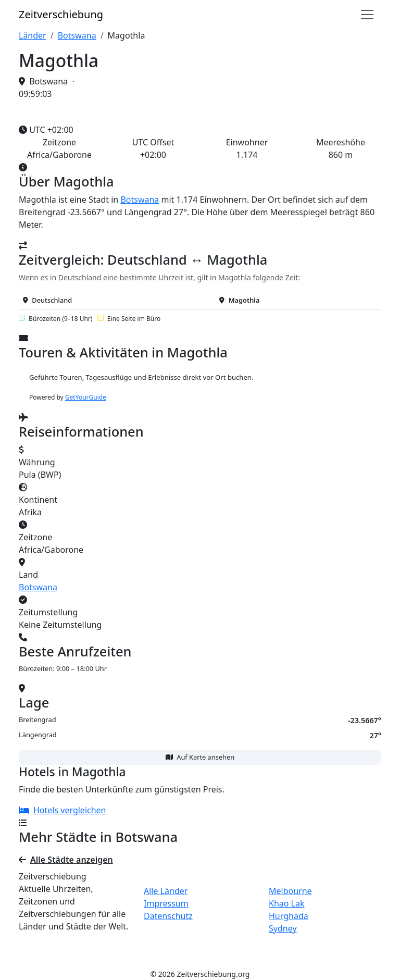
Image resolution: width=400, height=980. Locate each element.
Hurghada (289, 916)
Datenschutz (168, 916)
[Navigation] (367, 15)
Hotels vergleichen (63, 810)
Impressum (166, 903)
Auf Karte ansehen (200, 757)
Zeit (61, 14)
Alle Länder (166, 891)
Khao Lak (287, 903)
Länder (33, 35)
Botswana (77, 35)
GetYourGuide (86, 397)
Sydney (283, 928)
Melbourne (290, 891)
